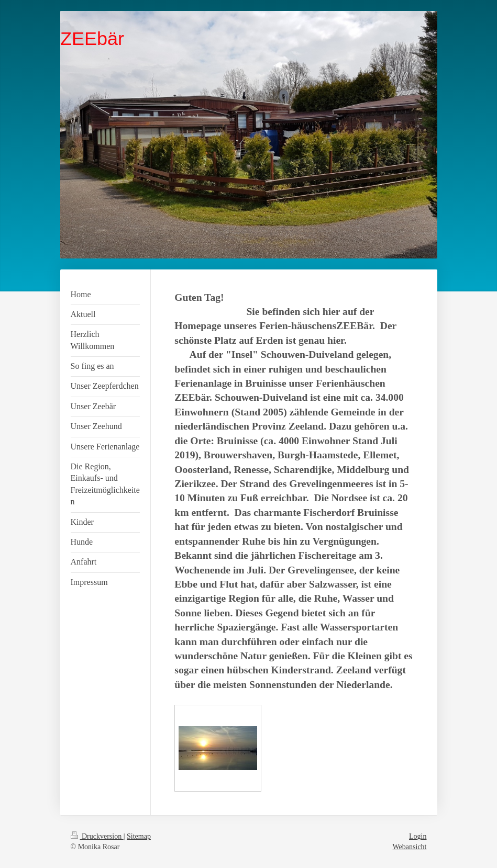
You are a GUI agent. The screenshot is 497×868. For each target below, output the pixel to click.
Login (418, 836)
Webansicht (410, 847)
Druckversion (97, 836)
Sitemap (139, 836)
